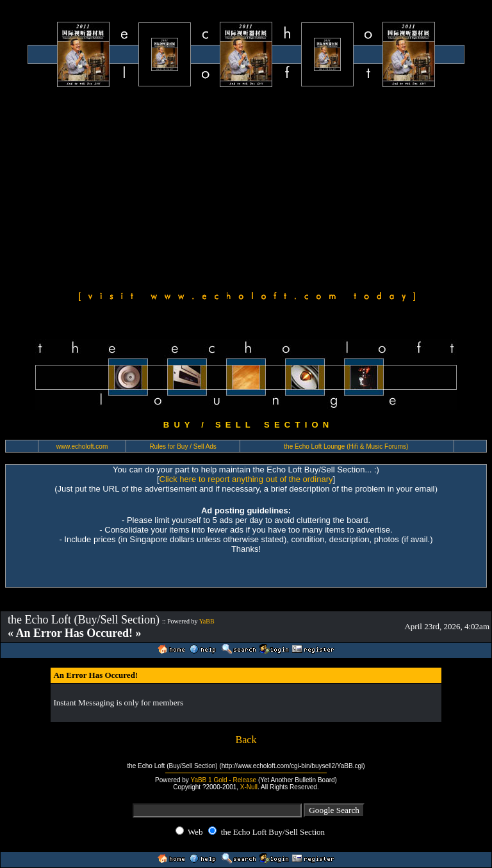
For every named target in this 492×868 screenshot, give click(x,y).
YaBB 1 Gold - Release (223, 780)
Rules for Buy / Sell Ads (183, 446)
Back (246, 740)
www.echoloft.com (82, 446)
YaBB (207, 621)
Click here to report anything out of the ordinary (246, 479)
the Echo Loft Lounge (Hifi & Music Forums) (346, 446)
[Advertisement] (246, 187)
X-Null (249, 787)
